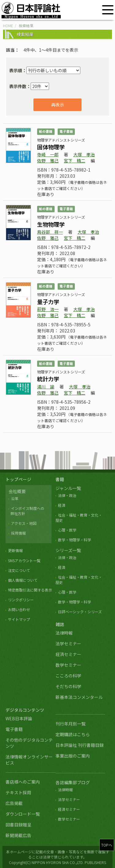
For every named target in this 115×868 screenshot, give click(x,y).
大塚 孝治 (84, 154)
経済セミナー (68, 654)
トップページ (18, 479)
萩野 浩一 (48, 309)
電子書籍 (14, 729)
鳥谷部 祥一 (50, 232)
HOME (8, 26)
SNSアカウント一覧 (24, 560)
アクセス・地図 (24, 523)
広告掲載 (14, 803)
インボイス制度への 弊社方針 (26, 511)
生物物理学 (51, 224)
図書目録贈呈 (18, 825)
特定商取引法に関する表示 (30, 590)
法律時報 (64, 633)
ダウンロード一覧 (23, 814)
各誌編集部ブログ (73, 782)
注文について (19, 570)
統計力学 (48, 379)
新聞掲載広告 (18, 835)
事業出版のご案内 (73, 756)
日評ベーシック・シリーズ (80, 612)
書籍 (60, 479)
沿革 (15, 498)
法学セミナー (68, 644)
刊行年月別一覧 (71, 724)
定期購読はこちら (73, 734)
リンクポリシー (21, 600)
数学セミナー (68, 665)
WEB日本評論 (19, 718)
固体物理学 (51, 147)
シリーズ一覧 (68, 550)
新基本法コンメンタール (79, 697)
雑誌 (60, 624)
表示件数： (20, 86)
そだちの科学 (68, 686)
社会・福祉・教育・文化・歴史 (79, 580)
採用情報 (18, 533)
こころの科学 (68, 676)
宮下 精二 (75, 161)
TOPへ (107, 845)
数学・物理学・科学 (75, 540)
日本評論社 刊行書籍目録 (80, 745)
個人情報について (23, 580)
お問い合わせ (19, 609)
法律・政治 (67, 495)
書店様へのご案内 (23, 782)
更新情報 (15, 550)
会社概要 (17, 491)
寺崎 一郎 (48, 154)
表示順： (18, 70)
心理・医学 (67, 530)
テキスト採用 (18, 792)
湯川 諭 (46, 387)
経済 (62, 505)
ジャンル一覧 (68, 488)
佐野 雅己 (48, 161)
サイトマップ (19, 619)
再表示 (58, 105)
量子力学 (48, 302)
